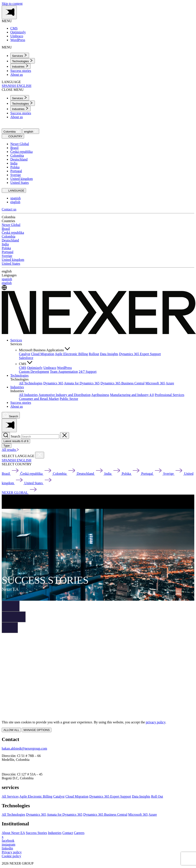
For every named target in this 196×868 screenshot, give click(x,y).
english (31, 131)
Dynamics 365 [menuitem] (53, 383)
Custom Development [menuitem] (34, 372)
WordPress (64, 368)
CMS (23, 368)
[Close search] (65, 436)
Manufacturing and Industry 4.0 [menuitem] (132, 395)
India (14, 163)
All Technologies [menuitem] (31, 383)
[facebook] (8, 841)
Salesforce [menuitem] (26, 358)
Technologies (19, 375)
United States (20, 183)
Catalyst (25, 354)
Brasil (14, 148)
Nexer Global (20, 144)
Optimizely (35, 368)
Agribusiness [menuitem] (100, 395)
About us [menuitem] (17, 75)
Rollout (94, 354)
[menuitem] (20, 55)
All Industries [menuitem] (28, 395)
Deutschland (19, 159)
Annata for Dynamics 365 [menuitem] (82, 383)
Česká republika (22, 152)
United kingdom (22, 179)
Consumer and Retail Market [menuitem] (39, 399)
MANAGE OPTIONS (36, 730)
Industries (17, 387)
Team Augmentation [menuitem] (64, 372)
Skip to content (12, 4)
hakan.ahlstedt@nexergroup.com (24, 748)
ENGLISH (24, 86)
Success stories (21, 403)
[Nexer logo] (99, 333)
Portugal (16, 171)
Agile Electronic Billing (71, 354)
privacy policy (156, 722)
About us (17, 406)
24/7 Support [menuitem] (88, 372)
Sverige (16, 175)
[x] (3, 837)
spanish (15, 198)
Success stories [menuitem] (21, 71)
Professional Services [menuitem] (169, 395)
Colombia (12, 131)
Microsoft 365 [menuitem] (155, 383)
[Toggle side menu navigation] (9, 12)
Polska (15, 167)
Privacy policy (12, 852)
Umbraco (50, 368)
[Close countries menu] (40, 455)
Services (16, 340)
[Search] (6, 436)
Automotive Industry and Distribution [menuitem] (65, 395)
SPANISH (9, 86)
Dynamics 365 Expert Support (140, 354)
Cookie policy (11, 856)
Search (15, 436)
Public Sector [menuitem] (69, 399)
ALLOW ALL (11, 730)
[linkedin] (7, 848)
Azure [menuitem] (170, 383)
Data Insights (109, 354)
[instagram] (8, 844)
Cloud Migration (42, 354)
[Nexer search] (11, 415)
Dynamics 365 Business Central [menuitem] (123, 383)
